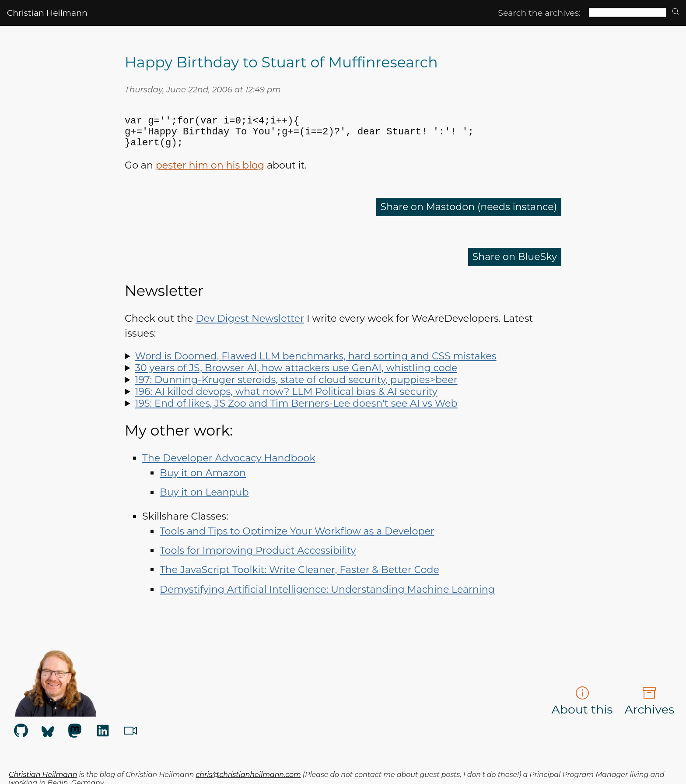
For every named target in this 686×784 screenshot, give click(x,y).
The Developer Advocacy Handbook (229, 467)
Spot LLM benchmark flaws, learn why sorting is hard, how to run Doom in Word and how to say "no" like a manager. (343, 365)
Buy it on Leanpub (204, 501)
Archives (649, 710)
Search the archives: (539, 13)
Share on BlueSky (515, 265)
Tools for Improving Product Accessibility (258, 559)
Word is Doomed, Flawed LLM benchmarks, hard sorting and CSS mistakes (316, 365)
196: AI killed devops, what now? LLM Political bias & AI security (286, 400)
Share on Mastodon (469, 216)
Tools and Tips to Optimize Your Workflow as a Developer (297, 540)
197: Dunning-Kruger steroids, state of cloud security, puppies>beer (296, 388)
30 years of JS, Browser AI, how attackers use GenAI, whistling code (296, 377)
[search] (675, 12)
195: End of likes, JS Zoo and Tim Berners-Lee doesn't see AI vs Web (296, 412)
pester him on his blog (210, 174)
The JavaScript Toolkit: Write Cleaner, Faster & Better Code (299, 578)
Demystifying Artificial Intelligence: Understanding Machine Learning (327, 598)
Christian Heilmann (47, 13)
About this (582, 710)
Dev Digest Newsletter (250, 327)
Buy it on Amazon (203, 482)
